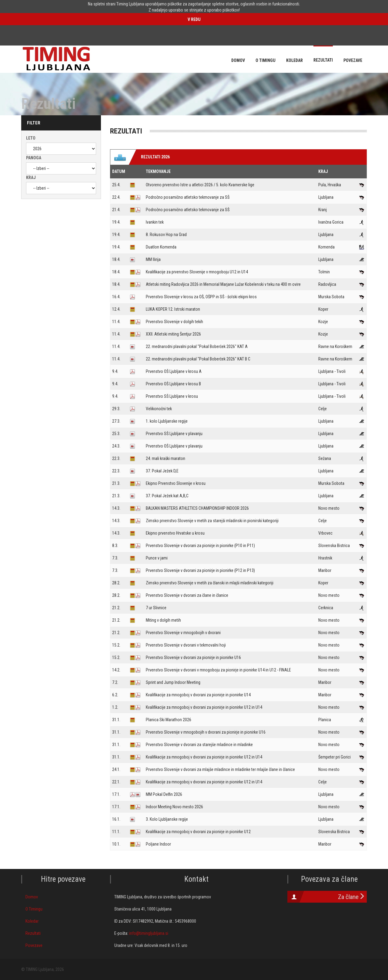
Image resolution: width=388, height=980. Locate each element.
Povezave (34, 945)
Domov (32, 897)
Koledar (32, 921)
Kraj (31, 177)
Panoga (34, 158)
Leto (31, 138)
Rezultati (33, 933)
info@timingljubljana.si (149, 933)
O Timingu (34, 909)
